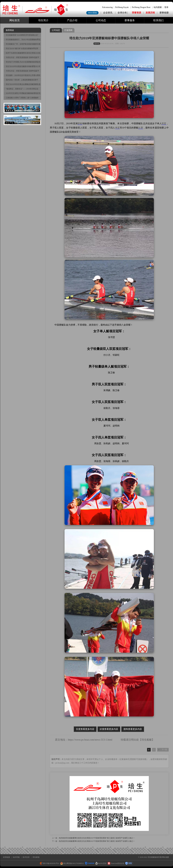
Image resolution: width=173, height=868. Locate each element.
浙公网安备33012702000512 (72, 863)
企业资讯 (108, 13)
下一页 (164, 750)
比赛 (141, 128)
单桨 (117, 128)
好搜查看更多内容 (109, 729)
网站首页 (15, 20)
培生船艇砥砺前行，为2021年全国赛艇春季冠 (23, 40)
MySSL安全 (101, 863)
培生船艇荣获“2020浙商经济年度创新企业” (22, 35)
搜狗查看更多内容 (133, 729)
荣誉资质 (137, 13)
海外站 (97, 44)
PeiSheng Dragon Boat (141, 7)
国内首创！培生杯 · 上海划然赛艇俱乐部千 (22, 80)
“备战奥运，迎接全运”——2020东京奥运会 (22, 89)
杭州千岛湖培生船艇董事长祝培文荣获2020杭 (23, 53)
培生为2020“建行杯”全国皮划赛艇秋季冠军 (22, 48)
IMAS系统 (92, 13)
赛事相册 (164, 13)
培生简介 (43, 20)
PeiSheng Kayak (122, 7)
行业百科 (68, 30)
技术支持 (26, 857)
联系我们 (158, 20)
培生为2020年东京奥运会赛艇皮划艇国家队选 (23, 84)
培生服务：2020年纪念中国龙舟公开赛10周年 (23, 75)
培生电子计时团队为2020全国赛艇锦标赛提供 (23, 62)
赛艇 (80, 123)
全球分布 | (123, 13)
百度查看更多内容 (85, 729)
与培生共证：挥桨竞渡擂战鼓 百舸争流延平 (22, 57)
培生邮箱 (36, 857)
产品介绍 (72, 20)
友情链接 (6, 857)
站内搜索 (158, 7)
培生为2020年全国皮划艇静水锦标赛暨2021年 (23, 66)
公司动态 (101, 20)
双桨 (164, 123)
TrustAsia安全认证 (116, 863)
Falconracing (107, 7)
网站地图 (166, 857)
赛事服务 (130, 20)
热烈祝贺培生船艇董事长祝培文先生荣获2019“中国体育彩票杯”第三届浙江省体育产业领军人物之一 (97, 838)
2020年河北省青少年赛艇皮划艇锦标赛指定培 (23, 93)
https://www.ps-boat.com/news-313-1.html (90, 740)
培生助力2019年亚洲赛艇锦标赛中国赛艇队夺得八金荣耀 (109, 38)
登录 (166, 7)
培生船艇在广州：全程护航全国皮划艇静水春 (23, 44)
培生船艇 (147, 740)
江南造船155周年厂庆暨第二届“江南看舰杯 (22, 98)
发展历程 (150, 13)
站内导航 (16, 857)
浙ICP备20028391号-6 (49, 863)
